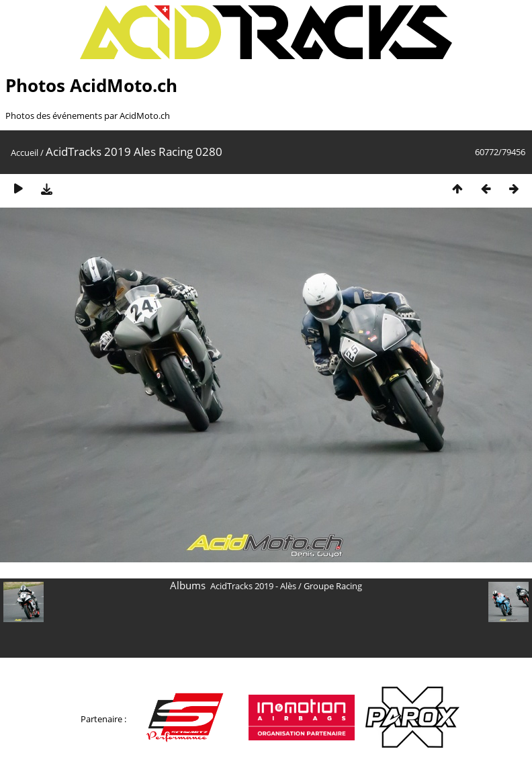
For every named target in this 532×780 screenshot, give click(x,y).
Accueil (25, 153)
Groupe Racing (333, 586)
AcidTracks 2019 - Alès (253, 586)
